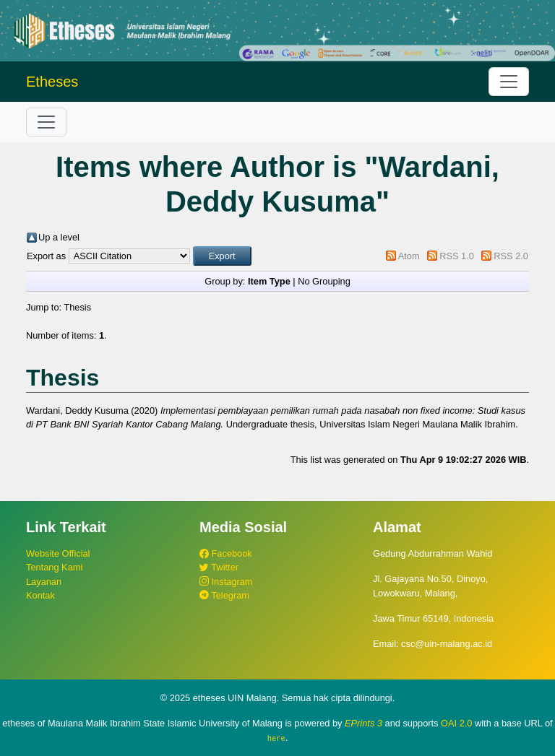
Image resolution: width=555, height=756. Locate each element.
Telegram (224, 595)
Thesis (77, 307)
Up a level (59, 237)
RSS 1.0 (457, 256)
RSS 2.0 (511, 256)
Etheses (52, 82)
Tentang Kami (54, 567)
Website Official (58, 553)
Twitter (219, 567)
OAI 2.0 (456, 723)
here (276, 738)
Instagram (226, 582)
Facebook (226, 553)
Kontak (40, 595)
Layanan (44, 582)
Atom (409, 256)
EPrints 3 (363, 723)
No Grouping (324, 281)
